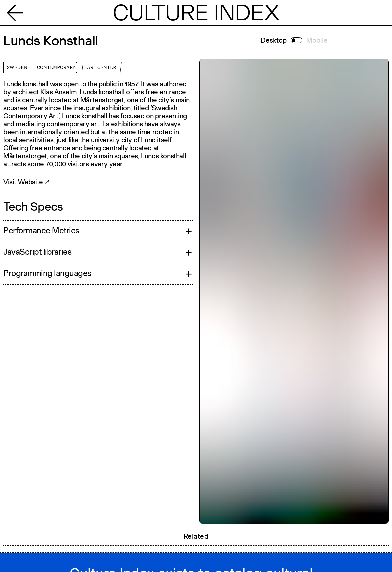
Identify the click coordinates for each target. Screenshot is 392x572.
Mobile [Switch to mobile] (317, 40)
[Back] (18, 12)
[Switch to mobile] (296, 40)
